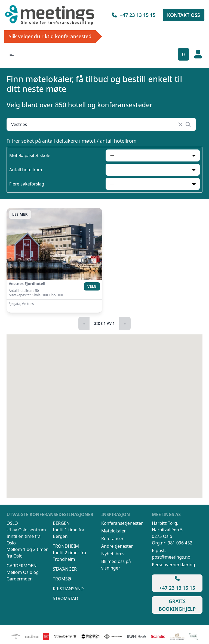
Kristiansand (68, 589)
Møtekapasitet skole (30, 155)
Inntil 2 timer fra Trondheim (69, 556)
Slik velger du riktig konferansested (50, 36)
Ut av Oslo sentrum (26, 530)
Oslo (12, 523)
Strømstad (65, 598)
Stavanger (65, 569)
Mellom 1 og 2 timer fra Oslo (27, 553)
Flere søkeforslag (27, 184)
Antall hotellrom (26, 170)
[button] (12, 54)
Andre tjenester (117, 546)
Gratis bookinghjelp (177, 605)
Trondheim (66, 546)
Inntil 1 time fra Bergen (69, 533)
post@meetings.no (171, 557)
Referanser (112, 538)
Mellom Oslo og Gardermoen (23, 576)
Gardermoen (21, 566)
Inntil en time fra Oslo (24, 540)
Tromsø (62, 579)
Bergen (61, 523)
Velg (92, 286)
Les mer (20, 214)
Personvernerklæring (173, 565)
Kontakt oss (184, 15)
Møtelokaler (113, 531)
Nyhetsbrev (113, 554)
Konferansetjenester (122, 523)
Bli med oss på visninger (116, 565)
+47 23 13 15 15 (133, 15)
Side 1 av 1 (104, 323)
